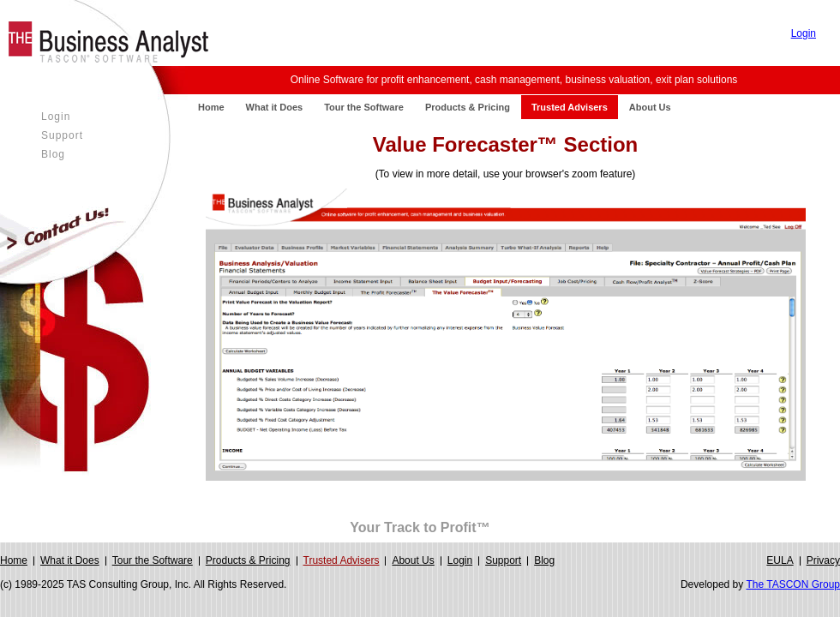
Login (804, 33)
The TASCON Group (793, 584)
